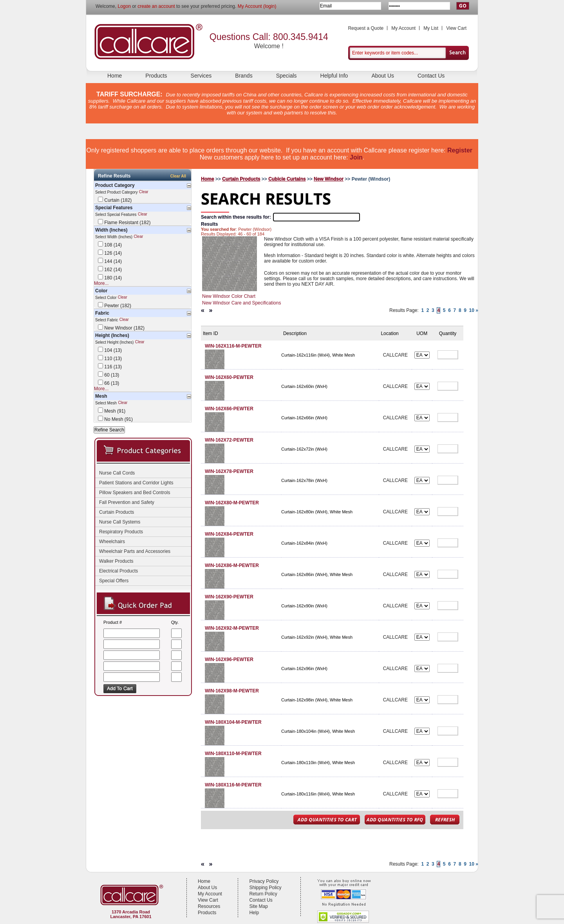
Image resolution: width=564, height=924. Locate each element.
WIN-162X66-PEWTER (229, 409)
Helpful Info (334, 76)
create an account (156, 6)
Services (201, 76)
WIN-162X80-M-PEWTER (232, 503)
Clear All (178, 176)
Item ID (211, 333)
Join (356, 157)
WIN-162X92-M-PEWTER (232, 628)
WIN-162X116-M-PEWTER (233, 346)
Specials (287, 76)
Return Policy (263, 894)
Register (460, 150)
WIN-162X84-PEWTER (229, 534)
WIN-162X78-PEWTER (229, 471)
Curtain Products (241, 179)
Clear (144, 192)
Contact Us (431, 76)
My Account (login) (257, 6)
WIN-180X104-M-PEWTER (233, 722)
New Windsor (329, 179)
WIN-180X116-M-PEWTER (233, 785)
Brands (244, 76)
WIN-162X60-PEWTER (229, 377)
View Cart (456, 28)
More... (101, 283)
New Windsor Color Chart (229, 296)
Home (115, 76)
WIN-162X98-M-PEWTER (232, 691)
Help (254, 913)
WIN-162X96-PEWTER (229, 659)
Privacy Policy (264, 881)
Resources (209, 906)
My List (431, 28)
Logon (124, 6)
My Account (403, 28)
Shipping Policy (265, 888)
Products (156, 76)
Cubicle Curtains (287, 179)
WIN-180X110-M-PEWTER (233, 754)
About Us (383, 76)
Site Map (258, 906)
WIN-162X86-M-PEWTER (232, 565)
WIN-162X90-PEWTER (229, 597)
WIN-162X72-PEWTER (229, 440)
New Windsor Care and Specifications (241, 303)
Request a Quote (366, 28)
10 (472, 310)
